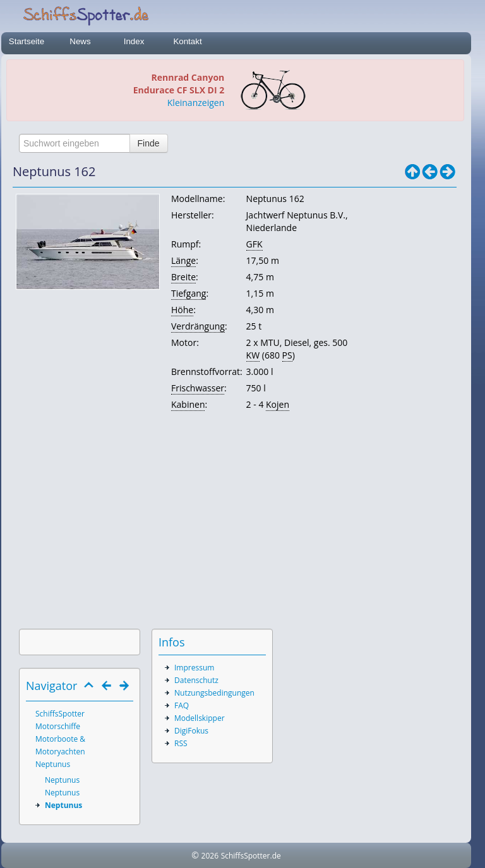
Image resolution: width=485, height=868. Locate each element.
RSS (181, 743)
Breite (183, 277)
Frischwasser (198, 388)
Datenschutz (196, 680)
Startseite (27, 41)
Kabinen (188, 404)
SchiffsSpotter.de (251, 856)
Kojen (278, 404)
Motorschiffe (58, 726)
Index (134, 41)
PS (287, 355)
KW (253, 355)
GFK (254, 244)
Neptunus (53, 764)
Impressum (194, 668)
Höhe (182, 310)
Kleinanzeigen (196, 103)
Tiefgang (189, 293)
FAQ (182, 705)
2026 (210, 856)
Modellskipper (200, 718)
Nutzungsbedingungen (214, 693)
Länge (183, 260)
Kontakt (187, 41)
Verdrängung (198, 326)
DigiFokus (191, 731)
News (80, 41)
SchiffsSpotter (60, 714)
